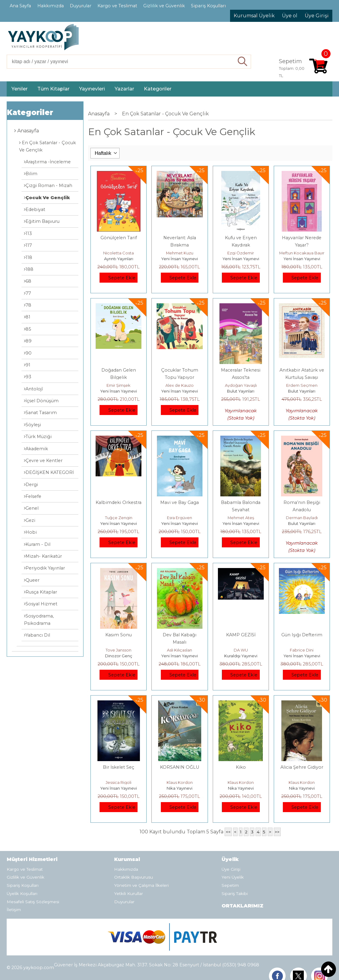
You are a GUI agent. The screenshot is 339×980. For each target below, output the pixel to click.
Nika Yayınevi (180, 788)
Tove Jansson (119, 650)
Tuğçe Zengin (119, 518)
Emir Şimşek (119, 385)
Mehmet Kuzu (180, 253)
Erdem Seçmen (302, 385)
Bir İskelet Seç (119, 767)
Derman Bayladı (302, 518)
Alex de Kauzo (180, 385)
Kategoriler (30, 112)
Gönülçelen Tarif (119, 238)
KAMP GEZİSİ (241, 635)
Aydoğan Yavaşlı (241, 385)
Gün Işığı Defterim (302, 635)
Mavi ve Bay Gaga (180, 502)
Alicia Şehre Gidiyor (302, 767)
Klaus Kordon (180, 782)
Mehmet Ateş (241, 518)
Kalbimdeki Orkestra (119, 502)
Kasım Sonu (119, 635)
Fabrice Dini (302, 650)
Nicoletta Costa (119, 253)
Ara (243, 62)
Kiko (241, 767)
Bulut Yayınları (241, 391)
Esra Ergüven (180, 518)
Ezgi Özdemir (241, 253)
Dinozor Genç (119, 656)
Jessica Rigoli (119, 782)
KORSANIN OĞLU (180, 767)
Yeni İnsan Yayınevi (180, 259)
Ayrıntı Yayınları (119, 259)
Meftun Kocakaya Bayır (302, 253)
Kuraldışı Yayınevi (241, 656)
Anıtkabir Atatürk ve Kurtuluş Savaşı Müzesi (302, 377)
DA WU (241, 650)
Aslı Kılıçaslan (180, 650)
